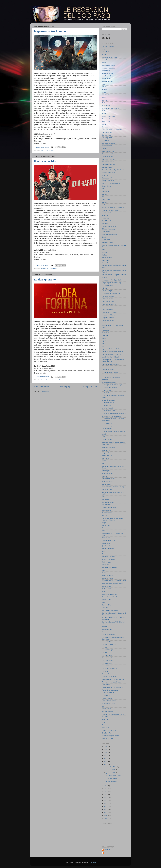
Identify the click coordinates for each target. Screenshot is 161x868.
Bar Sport (105, 100)
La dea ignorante (45, 280)
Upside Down (106, 709)
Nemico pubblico (107, 489)
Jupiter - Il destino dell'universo (112, 349)
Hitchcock (105, 255)
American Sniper (107, 76)
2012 (106, 806)
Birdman (105, 114)
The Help (105, 652)
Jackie (104, 338)
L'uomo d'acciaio (107, 367)
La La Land (106, 375)
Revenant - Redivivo (109, 557)
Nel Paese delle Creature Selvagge (114, 487)
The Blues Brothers (108, 635)
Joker (104, 344)
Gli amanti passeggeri (109, 229)
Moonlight (105, 476)
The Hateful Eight (108, 650)
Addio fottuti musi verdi (109, 57)
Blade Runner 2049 (108, 116)
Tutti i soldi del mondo (109, 701)
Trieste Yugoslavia (108, 693)
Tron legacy (106, 695)
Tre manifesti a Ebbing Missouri (112, 687)
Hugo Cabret (106, 260)
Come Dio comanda (108, 143)
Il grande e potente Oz (109, 304)
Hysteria (105, 277)
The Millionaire (107, 663)
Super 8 (104, 626)
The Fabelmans (107, 642)
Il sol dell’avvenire (108, 320)
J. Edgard (105, 335)
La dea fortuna (57, 380)
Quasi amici (106, 543)
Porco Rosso (106, 525)
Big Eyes (105, 111)
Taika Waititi (53, 269)
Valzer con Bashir (108, 711)
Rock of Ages (106, 562)
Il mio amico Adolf (46, 161)
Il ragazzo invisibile (108, 318)
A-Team (104, 55)
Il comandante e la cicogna (111, 293)
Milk (103, 463)
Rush (104, 570)
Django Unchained (108, 181)
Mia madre (105, 458)
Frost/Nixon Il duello (108, 221)
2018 (106, 789)
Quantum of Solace (108, 540)
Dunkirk (104, 202)
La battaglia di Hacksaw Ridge (112, 385)
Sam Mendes (50, 150)
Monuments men (107, 473)
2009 (106, 815)
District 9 (105, 175)
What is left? (106, 728)
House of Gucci (107, 258)
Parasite (105, 515)
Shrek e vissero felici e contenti (112, 583)
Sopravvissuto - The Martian (111, 597)
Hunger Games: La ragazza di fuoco (114, 275)
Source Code (106, 600)
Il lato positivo (106, 307)
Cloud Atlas (106, 140)
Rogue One (106, 565)
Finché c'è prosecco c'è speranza (113, 207)
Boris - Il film (106, 122)
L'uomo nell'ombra (108, 370)
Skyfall (104, 592)
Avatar (104, 92)
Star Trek (105, 608)
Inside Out (105, 330)
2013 (106, 803)
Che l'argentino (107, 138)
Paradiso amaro (107, 513)
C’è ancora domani (108, 162)
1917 (43, 150)
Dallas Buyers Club (108, 165)
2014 (106, 801)
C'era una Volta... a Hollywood (112, 130)
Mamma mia (106, 450)
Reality (104, 551)
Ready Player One (108, 549)
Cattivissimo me (107, 132)
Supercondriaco (107, 629)
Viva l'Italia (105, 720)
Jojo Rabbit (45, 269)
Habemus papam (108, 242)
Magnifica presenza (108, 447)
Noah (104, 497)
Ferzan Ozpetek (46, 380)
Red (103, 554)
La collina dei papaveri (109, 387)
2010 (106, 812)
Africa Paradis (106, 60)
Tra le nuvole (106, 685)
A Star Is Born (106, 52)
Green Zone (106, 240)
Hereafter (105, 252)
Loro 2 (104, 437)
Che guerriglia (106, 135)
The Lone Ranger (108, 661)
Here (103, 250)
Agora (104, 63)
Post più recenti (41, 387)
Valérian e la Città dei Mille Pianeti (113, 714)
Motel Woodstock (108, 481)
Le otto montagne (108, 426)
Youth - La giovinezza (109, 730)
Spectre (104, 602)
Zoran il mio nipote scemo (110, 736)
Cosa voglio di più (108, 151)
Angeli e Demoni (107, 81)
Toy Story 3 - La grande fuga (111, 682)
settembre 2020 (111, 767)
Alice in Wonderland (108, 65)
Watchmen (105, 725)
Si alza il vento (107, 589)
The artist (105, 671)
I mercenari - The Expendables (112, 280)
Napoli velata (106, 484)
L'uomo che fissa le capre (110, 364)
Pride (104, 531)
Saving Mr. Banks (108, 575)
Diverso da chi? (107, 178)
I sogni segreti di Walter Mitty (111, 283)
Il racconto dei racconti (109, 312)
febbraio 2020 (111, 770)
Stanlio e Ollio (106, 605)
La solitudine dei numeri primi (112, 416)
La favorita (105, 393)
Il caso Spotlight (107, 291)
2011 (106, 809)
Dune (104, 197)
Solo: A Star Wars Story (110, 594)
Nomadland (106, 499)
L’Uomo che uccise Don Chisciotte (113, 442)
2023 (106, 756)
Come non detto (107, 146)
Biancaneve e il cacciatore (111, 108)
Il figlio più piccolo (108, 301)
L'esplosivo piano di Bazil (110, 357)
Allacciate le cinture (108, 68)
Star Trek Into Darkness (110, 610)
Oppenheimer (106, 510)
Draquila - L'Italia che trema (111, 183)
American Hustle (107, 73)
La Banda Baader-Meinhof (111, 372)
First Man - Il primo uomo (110, 210)
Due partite (105, 191)
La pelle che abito (108, 408)
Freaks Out (105, 218)
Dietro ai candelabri (108, 173)
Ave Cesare (106, 95)
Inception (105, 323)
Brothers (105, 124)
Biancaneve (106, 106)
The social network (108, 674)
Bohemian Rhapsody (109, 119)
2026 (106, 747)
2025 (106, 750)
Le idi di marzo (107, 423)
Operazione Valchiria (109, 507)
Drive (104, 189)
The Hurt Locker (107, 655)
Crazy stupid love (108, 157)
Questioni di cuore (108, 546)
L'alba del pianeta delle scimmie (112, 352)
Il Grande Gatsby (107, 285)
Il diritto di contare (108, 296)
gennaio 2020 (111, 773)
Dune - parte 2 (107, 199)
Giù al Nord (106, 224)
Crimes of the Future (109, 159)
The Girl (104, 647)
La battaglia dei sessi (109, 382)
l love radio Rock (107, 738)
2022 (106, 758)
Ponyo (104, 523)
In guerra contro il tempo (50, 31)
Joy (103, 346)
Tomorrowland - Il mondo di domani (114, 679)
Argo (103, 84)
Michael (104, 461)
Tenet (104, 632)
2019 (106, 786)
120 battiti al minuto (108, 46)
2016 (106, 795)
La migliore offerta (108, 403)
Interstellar (105, 333)
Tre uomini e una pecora (110, 690)
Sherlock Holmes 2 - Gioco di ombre (114, 581)
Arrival (104, 87)
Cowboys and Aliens (109, 154)
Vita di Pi (105, 717)
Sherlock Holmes (107, 578)
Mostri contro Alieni (108, 479)
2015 (106, 798)
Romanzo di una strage (110, 567)
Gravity (104, 237)
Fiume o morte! (107, 213)
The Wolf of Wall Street (109, 669)
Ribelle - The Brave (108, 559)
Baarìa (104, 97)
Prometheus (106, 538)
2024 (106, 753)
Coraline (105, 148)
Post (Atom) (45, 391)
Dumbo (104, 194)
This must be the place (109, 677)
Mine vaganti (106, 471)
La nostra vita (106, 405)
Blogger (93, 862)
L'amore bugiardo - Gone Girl (111, 354)
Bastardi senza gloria (109, 103)
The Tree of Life (107, 666)
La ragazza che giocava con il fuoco (114, 413)
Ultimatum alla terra (108, 703)
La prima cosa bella (108, 411)
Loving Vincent (107, 439)
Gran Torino (106, 232)
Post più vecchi (90, 387)
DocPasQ (107, 850)
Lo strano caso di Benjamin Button (113, 431)
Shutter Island (106, 586)
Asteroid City (106, 89)
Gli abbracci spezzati (109, 226)
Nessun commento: (42, 147)
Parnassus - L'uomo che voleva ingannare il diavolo (112, 519)
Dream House (106, 186)
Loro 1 (104, 434)
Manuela (107, 853)
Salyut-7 (105, 573)
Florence (105, 216)
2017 (106, 792)
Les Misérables (107, 429)
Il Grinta (104, 288)
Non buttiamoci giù (108, 502)
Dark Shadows (107, 167)
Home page (66, 387)
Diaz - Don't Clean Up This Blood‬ (113, 170)
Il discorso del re (107, 299)
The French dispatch (109, 644)
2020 (106, 764)
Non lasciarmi (106, 505)
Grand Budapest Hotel (109, 234)
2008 (106, 818)
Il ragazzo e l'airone (108, 315)
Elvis (103, 205)
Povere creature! (107, 528)
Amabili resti (106, 71)
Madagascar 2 (107, 445)
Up (103, 706)
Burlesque (105, 127)
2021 (106, 761)
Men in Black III (107, 455)
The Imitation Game (108, 658)
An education (106, 79)
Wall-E (104, 722)
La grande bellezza (108, 400)
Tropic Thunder (107, 698)
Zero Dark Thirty (107, 733)
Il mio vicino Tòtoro (108, 310)
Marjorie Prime (107, 453)
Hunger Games (107, 263)
